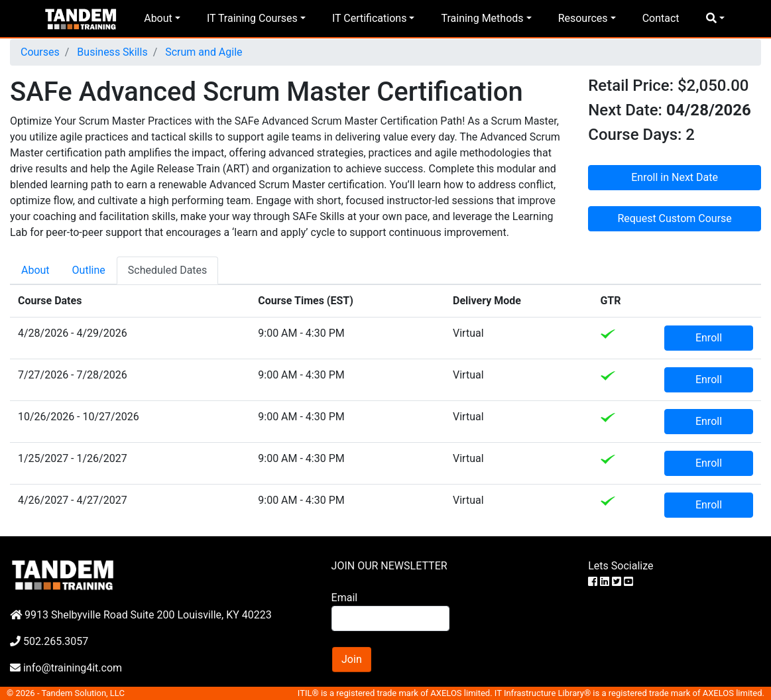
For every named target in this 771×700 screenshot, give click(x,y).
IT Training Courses (252, 18)
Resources (583, 18)
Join (352, 659)
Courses (40, 52)
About (158, 18)
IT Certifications (369, 18)
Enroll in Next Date (675, 177)
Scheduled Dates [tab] (168, 270)
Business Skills (111, 52)
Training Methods (482, 18)
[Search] (391, 618)
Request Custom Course (674, 218)
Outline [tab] (89, 270)
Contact (661, 18)
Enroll (709, 338)
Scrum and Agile (202, 52)
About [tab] (35, 270)
